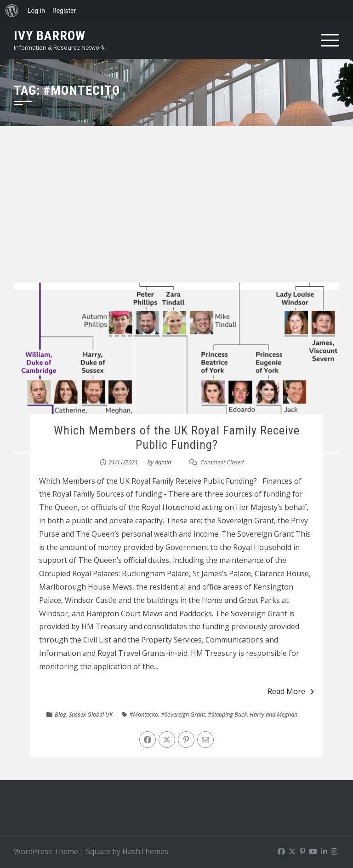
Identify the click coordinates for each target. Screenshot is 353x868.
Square (98, 851)
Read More (291, 691)
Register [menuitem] (64, 11)
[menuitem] (12, 11)
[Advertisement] (176, 214)
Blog (60, 714)
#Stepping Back (227, 714)
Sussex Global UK (91, 714)
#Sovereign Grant (183, 714)
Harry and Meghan (273, 714)
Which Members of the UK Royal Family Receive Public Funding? (177, 437)
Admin (163, 462)
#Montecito (144, 714)
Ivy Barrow (50, 36)
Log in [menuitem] (36, 11)
